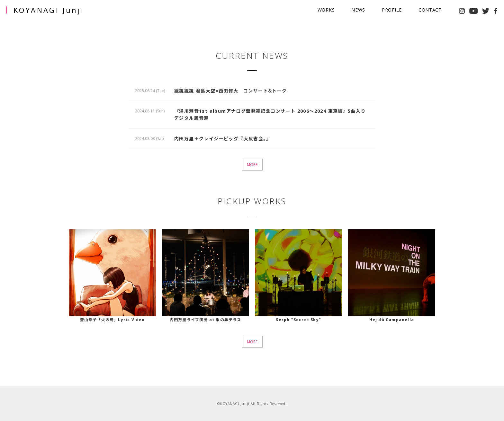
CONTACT (430, 10)
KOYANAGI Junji (49, 10)
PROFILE (392, 10)
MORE (252, 165)
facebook (496, 11)
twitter (486, 11)
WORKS (326, 10)
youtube (473, 11)
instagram (462, 11)
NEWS (358, 10)
